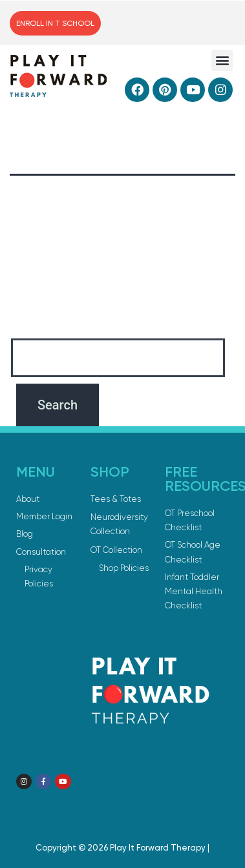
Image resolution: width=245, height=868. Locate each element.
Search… (33, 322)
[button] (222, 60)
